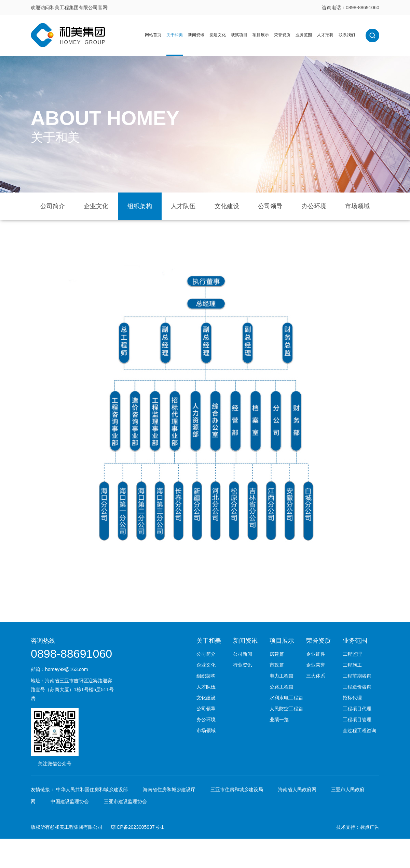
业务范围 (304, 35)
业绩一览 (279, 720)
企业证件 (316, 654)
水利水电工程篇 (286, 698)
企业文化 (96, 206)
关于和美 (175, 35)
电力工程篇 (282, 676)
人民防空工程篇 (286, 709)
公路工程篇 (282, 687)
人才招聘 (325, 35)
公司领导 (270, 206)
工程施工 (352, 665)
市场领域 (357, 206)
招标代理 (352, 698)
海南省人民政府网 (297, 789)
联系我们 (347, 35)
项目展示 (261, 35)
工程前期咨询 (357, 676)
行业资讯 (243, 665)
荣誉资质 (282, 35)
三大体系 (316, 676)
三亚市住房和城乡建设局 (237, 789)
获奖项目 (239, 35)
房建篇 (277, 654)
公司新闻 (243, 654)
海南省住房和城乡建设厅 (169, 789)
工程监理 (352, 654)
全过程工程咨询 (359, 730)
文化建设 (227, 206)
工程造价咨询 (357, 687)
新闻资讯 (196, 35)
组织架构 (140, 206)
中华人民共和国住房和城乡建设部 (92, 789)
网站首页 (153, 35)
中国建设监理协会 (70, 801)
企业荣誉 (316, 665)
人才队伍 (183, 206)
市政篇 (277, 665)
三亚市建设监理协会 (125, 801)
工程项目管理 (357, 720)
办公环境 (314, 206)
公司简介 (53, 206)
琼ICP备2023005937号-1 (137, 827)
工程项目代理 (357, 709)
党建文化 (218, 35)
